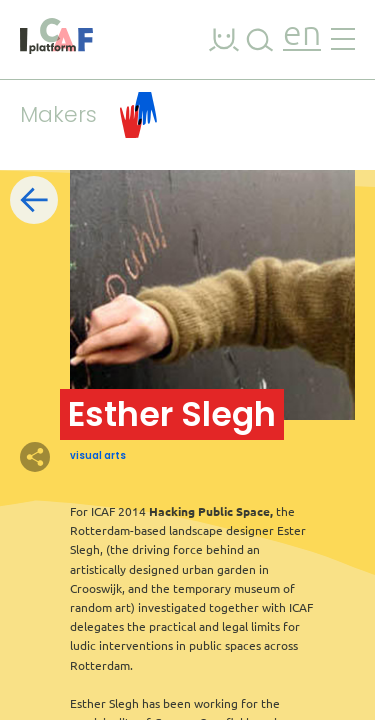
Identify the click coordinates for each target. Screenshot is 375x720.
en (302, 35)
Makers (88, 115)
